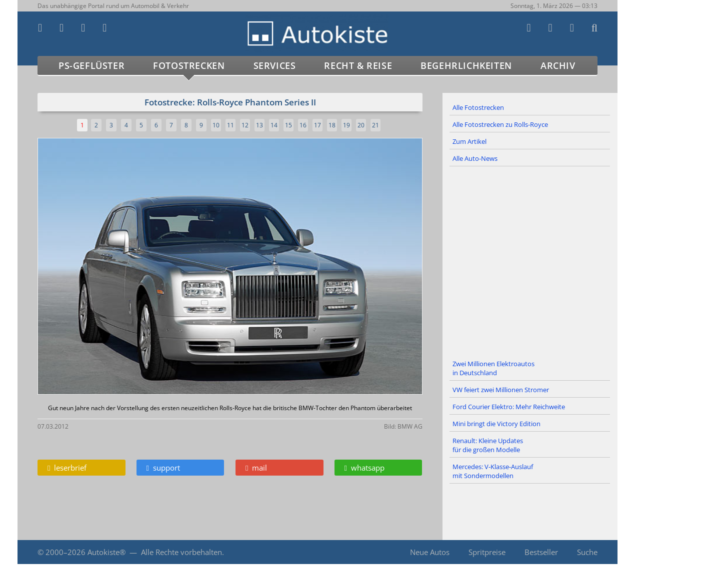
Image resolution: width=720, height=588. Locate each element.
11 (230, 125)
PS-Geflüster (91, 65)
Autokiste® (106, 552)
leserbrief (67, 468)
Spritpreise (487, 552)
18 (332, 125)
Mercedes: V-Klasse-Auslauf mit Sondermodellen (493, 471)
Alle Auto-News (475, 158)
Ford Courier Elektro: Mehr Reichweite (509, 407)
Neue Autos (430, 552)
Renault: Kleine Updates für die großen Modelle (488, 445)
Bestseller (541, 552)
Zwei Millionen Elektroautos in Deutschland (493, 368)
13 (259, 125)
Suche (587, 552)
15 (288, 125)
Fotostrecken (189, 65)
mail (256, 468)
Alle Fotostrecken (478, 107)
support (163, 468)
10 (216, 125)
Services (275, 65)
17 (317, 125)
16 (303, 125)
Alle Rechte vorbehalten (181, 552)
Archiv (558, 65)
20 (361, 125)
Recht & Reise (358, 65)
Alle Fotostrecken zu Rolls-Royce (500, 124)
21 (375, 125)
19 (346, 125)
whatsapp (364, 468)
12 (245, 125)
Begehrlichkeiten (466, 65)
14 (274, 125)
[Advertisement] (530, 261)
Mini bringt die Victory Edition (496, 424)
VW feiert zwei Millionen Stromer (501, 390)
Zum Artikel (469, 141)
